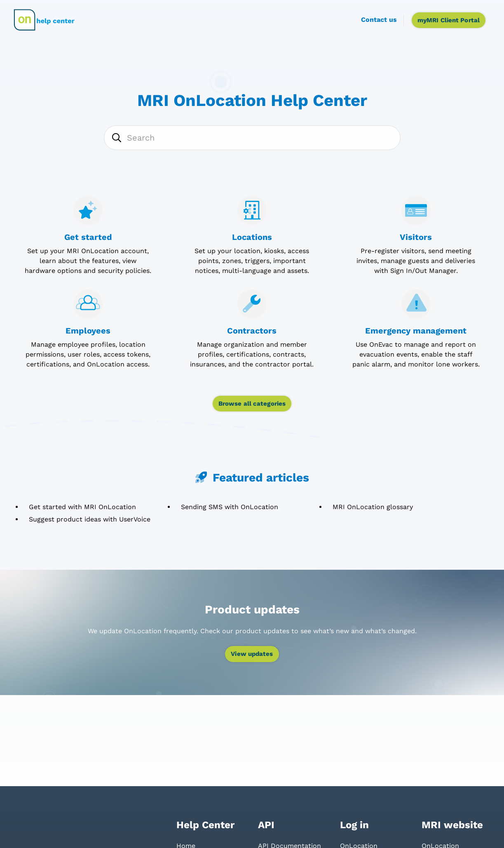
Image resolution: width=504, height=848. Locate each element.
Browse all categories (252, 404)
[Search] (252, 138)
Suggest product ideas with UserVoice (90, 519)
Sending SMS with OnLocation (230, 507)
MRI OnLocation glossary (373, 507)
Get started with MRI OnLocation (82, 507)
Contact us (379, 20)
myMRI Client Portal (449, 20)
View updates (252, 654)
